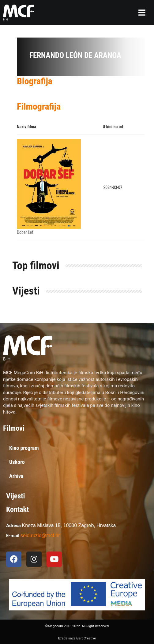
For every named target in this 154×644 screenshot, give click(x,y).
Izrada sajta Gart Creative (77, 638)
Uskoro (17, 462)
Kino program (24, 448)
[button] (142, 13)
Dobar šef (25, 232)
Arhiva (16, 476)
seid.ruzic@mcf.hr (40, 535)
